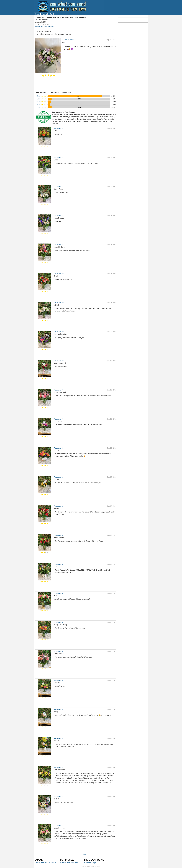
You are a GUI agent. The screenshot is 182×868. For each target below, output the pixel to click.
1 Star (42, 107)
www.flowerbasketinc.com (45, 27)
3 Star (42, 102)
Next (84, 854)
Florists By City (47, 14)
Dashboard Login (90, 863)
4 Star (42, 99)
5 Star (42, 96)
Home (37, 14)
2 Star (42, 104)
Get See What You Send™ (70, 863)
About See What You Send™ (46, 863)
